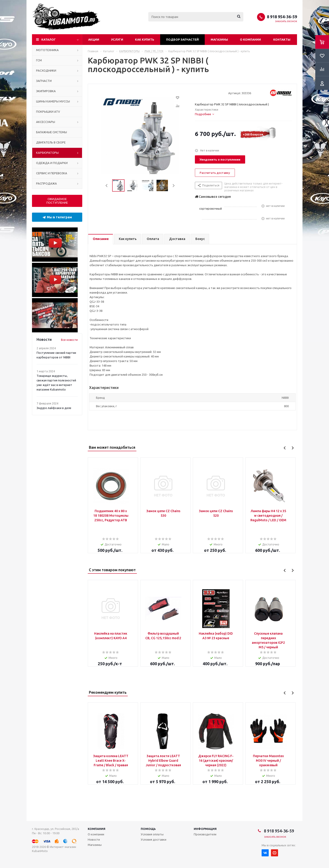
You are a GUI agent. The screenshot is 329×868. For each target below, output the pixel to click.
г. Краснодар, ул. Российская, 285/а (56, 829)
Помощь (148, 829)
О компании (250, 39)
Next (174, 186)
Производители (205, 834)
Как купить (145, 39)
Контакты (282, 39)
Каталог (49, 39)
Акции (94, 39)
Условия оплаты (152, 834)
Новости (94, 839)
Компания (97, 829)
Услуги (117, 39)
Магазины (219, 39)
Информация (205, 829)
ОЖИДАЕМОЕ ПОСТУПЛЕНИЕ (57, 201)
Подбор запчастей (182, 39)
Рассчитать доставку (215, 173)
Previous (107, 186)
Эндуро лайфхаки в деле (54, 408)
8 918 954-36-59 (282, 17)
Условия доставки (154, 839)
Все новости (69, 340)
